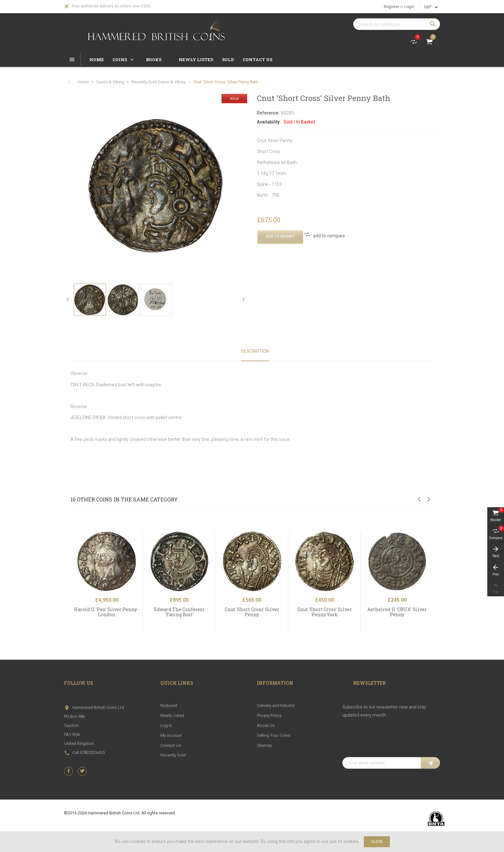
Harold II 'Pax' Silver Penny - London (107, 612)
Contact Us (171, 745)
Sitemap (265, 745)
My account (171, 735)
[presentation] (391, 741)
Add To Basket (280, 236)
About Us (266, 725)
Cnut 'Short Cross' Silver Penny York (325, 612)
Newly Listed (172, 715)
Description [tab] (255, 351)
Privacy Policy (269, 715)
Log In (166, 725)
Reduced (169, 705)
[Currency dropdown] (432, 7)
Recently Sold (173, 755)
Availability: (269, 122)
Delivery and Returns (276, 705)
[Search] (397, 24)
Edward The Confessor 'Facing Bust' (179, 612)
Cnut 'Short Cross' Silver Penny (252, 612)
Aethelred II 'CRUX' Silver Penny (397, 612)
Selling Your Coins (274, 735)
